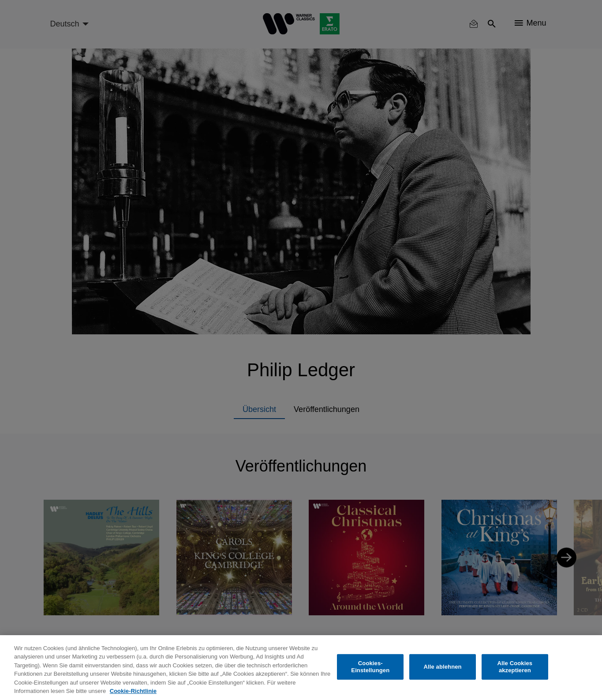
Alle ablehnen (442, 667)
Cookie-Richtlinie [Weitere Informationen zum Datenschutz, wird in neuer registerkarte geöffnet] (133, 691)
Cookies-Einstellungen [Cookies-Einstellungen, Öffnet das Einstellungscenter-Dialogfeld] (370, 667)
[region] (301, 668)
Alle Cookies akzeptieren (515, 667)
